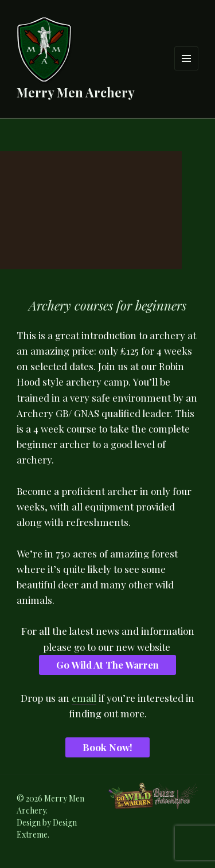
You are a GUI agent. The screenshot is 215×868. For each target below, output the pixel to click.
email (84, 698)
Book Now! (107, 747)
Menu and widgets (187, 70)
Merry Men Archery (76, 92)
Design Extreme (47, 828)
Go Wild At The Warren (107, 665)
